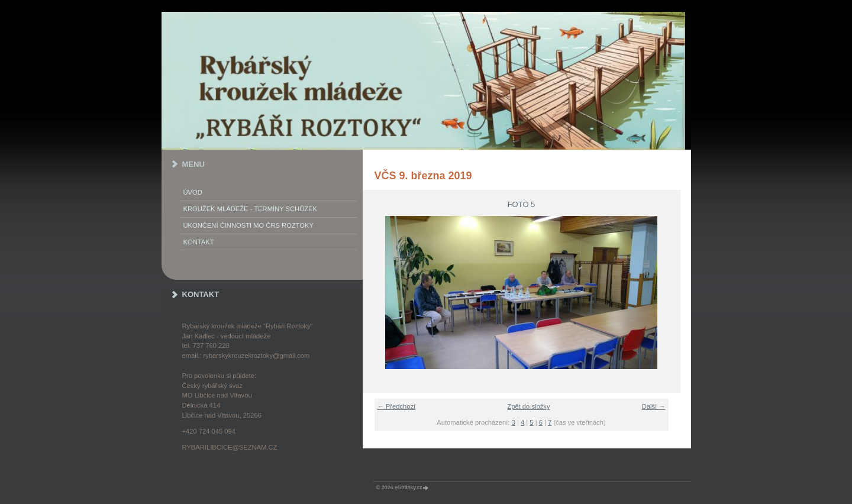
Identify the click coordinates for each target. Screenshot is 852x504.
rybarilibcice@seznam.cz (230, 447)
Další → (654, 406)
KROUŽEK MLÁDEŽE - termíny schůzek (250, 209)
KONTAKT (199, 242)
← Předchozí (397, 406)
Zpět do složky (528, 406)
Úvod (193, 192)
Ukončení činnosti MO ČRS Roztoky (248, 225)
